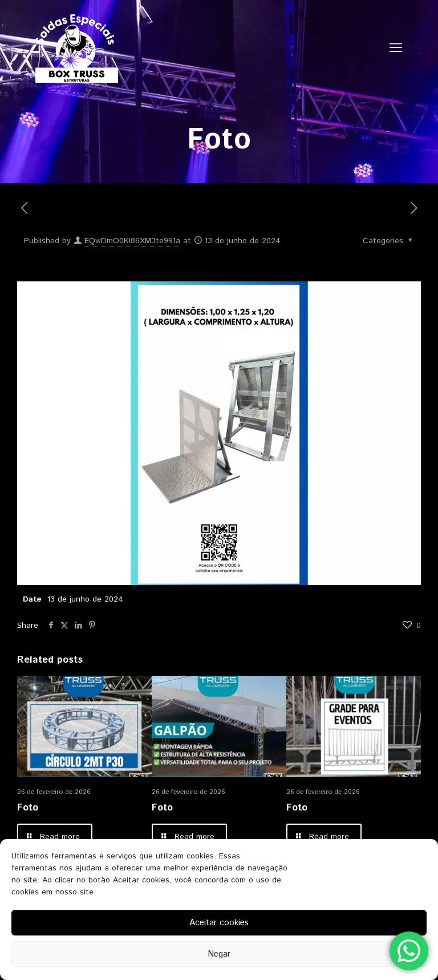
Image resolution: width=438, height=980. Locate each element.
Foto (28, 808)
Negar (219, 954)
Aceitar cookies (219, 923)
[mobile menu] (396, 49)
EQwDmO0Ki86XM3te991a (132, 241)
